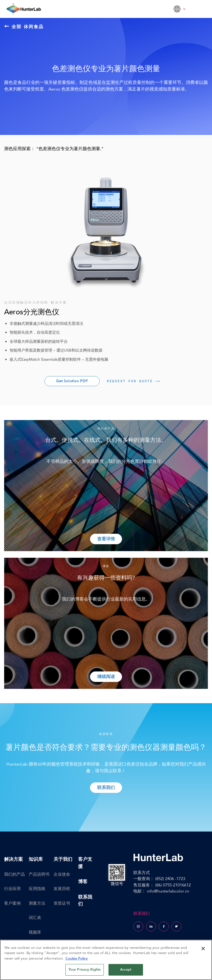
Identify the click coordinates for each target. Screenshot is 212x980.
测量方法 (37, 903)
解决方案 (14, 859)
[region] (106, 960)
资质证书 (62, 903)
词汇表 (35, 918)
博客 (83, 882)
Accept (126, 970)
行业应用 (12, 889)
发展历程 (62, 889)
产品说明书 (39, 874)
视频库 (35, 932)
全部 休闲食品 (24, 26)
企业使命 (62, 874)
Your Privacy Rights (85, 970)
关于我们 (63, 859)
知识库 (36, 859)
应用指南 (37, 889)
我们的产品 (14, 874)
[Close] (203, 949)
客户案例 (12, 903)
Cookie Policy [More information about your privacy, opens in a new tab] (77, 958)
